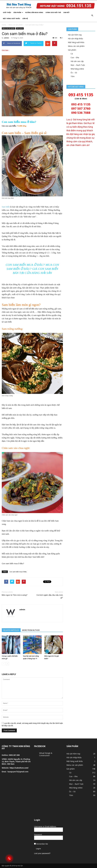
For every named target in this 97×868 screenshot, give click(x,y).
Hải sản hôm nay (75, 35)
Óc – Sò (74, 73)
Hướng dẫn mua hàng (34, 12)
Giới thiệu (7, 12)
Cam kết (66, 12)
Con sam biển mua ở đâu (18, 572)
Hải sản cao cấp (77, 61)
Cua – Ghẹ (75, 57)
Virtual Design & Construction (46, 754)
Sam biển (6, 207)
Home (4, 25)
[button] (92, 16)
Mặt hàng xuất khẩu (11, 18)
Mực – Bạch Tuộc (78, 65)
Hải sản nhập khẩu (75, 39)
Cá (72, 54)
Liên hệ (25, 18)
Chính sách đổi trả (53, 12)
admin (7, 38)
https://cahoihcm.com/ (19, 768)
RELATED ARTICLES (11, 630)
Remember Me (41, 844)
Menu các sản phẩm (16, 25)
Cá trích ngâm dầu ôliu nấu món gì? (50, 596)
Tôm (73, 76)
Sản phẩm (18, 12)
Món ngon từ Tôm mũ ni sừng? (15, 595)
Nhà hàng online (77, 69)
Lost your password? (42, 853)
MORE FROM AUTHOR (31, 630)
